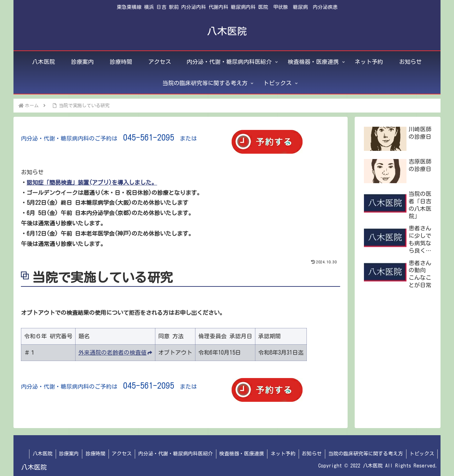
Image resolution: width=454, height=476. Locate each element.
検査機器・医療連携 (238, 454)
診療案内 (61, 454)
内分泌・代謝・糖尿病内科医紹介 (171, 454)
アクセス (116, 454)
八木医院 (34, 454)
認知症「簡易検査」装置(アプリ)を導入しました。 (92, 182)
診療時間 (89, 454)
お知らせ (310, 454)
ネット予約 (280, 454)
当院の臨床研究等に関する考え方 (364, 454)
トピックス (421, 454)
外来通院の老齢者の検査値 (115, 352)
